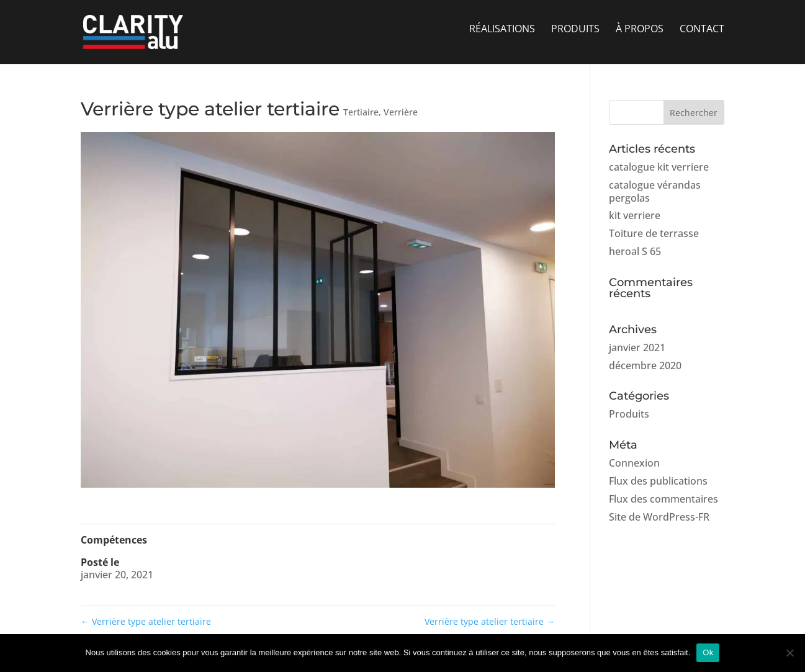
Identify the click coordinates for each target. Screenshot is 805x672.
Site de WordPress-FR (659, 517)
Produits (629, 414)
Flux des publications (658, 481)
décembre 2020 (645, 365)
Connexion (634, 463)
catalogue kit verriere (659, 167)
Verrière (401, 112)
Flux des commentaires (663, 499)
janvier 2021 (637, 347)
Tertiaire (361, 112)
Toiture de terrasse (654, 233)
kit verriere (635, 215)
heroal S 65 (635, 251)
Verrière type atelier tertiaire (146, 621)
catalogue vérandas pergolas (655, 191)
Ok (708, 652)
